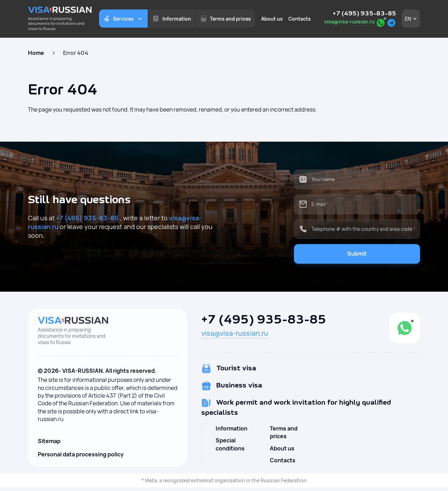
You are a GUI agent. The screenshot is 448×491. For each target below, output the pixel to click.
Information (232, 428)
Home (36, 53)
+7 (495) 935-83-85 (365, 14)
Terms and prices (284, 432)
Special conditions (230, 444)
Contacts (300, 19)
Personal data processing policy (81, 454)
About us (272, 19)
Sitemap (49, 441)
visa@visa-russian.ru (349, 22)
